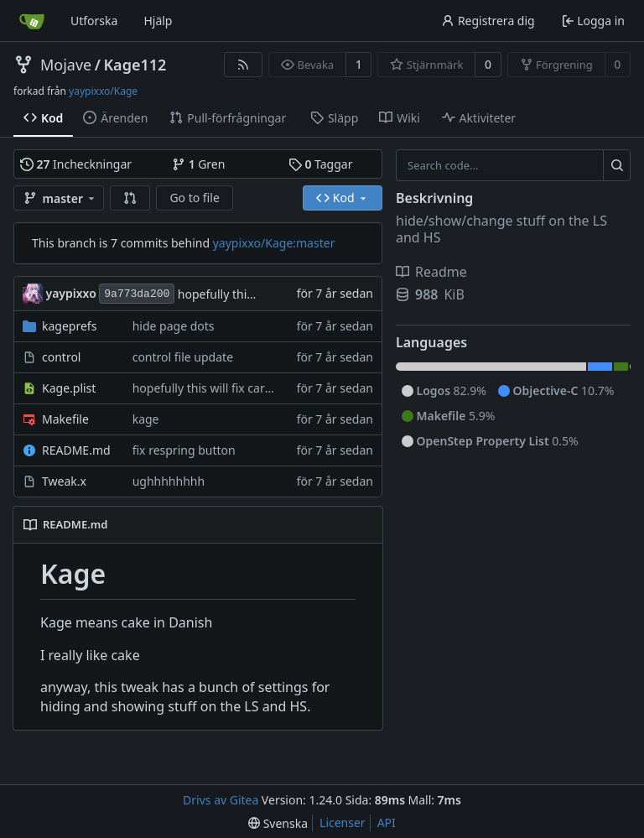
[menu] (278, 823)
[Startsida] (32, 21)
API (387, 822)
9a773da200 (137, 294)
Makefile (65, 419)
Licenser (343, 822)
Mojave (66, 65)
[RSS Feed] (243, 65)
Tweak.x (64, 481)
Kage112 (135, 65)
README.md (76, 450)
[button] (130, 198)
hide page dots (174, 326)
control (61, 357)
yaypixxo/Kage (103, 91)
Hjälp (158, 21)
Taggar (320, 164)
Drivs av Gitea (221, 800)
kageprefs (69, 326)
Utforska (94, 21)
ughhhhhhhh (169, 481)
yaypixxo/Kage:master (274, 243)
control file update (183, 357)
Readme (431, 272)
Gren (198, 164)
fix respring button (184, 450)
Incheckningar (76, 164)
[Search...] (617, 165)
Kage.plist (69, 388)
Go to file (194, 198)
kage (146, 419)
